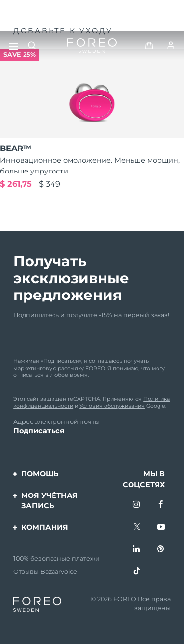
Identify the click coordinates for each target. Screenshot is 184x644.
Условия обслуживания (112, 406)
